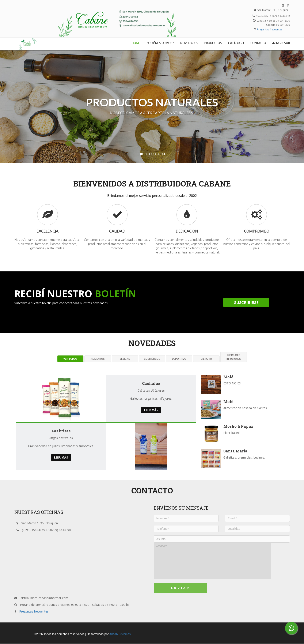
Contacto (258, 43)
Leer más (151, 410)
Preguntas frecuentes (270, 29)
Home (138, 43)
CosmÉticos (152, 359)
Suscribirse (246, 303)
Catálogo (236, 43)
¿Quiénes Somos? (160, 43)
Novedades (189, 43)
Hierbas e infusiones (234, 357)
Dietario (206, 359)
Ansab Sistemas (120, 634)
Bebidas (125, 359)
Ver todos (70, 359)
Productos (213, 43)
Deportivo (179, 359)
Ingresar (281, 43)
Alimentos (98, 359)
